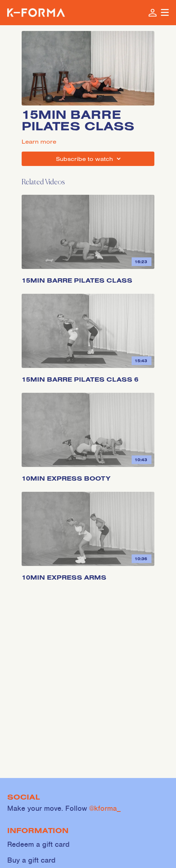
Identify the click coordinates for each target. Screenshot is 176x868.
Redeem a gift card (38, 844)
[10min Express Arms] (88, 575)
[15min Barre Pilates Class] (88, 278)
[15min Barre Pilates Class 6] (88, 377)
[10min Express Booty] (88, 476)
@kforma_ (105, 808)
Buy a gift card (31, 860)
